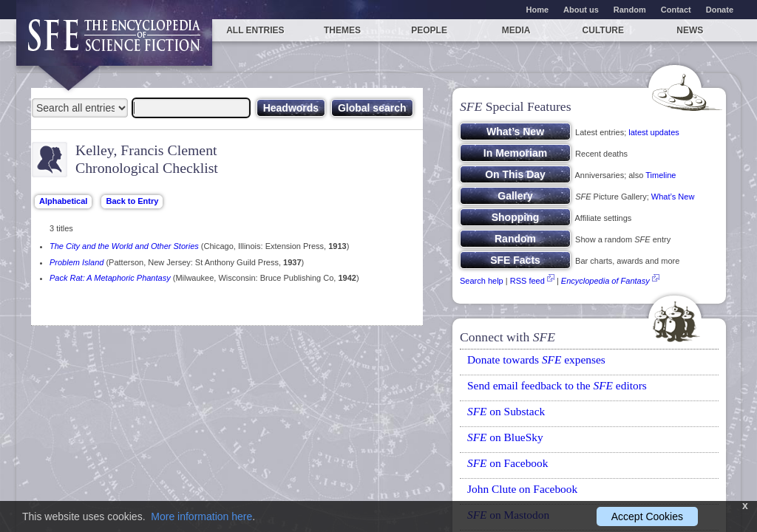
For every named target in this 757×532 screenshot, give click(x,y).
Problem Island (77, 262)
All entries (255, 30)
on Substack (506, 411)
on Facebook (508, 463)
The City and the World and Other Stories (124, 246)
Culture (603, 30)
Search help (482, 281)
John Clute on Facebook (522, 489)
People (429, 30)
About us (581, 10)
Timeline (661, 175)
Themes (342, 30)
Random (630, 10)
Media (516, 30)
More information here (201, 516)
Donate (720, 10)
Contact (676, 10)
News (690, 30)
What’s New (673, 197)
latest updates (654, 132)
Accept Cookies (647, 516)
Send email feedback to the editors (557, 385)
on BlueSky (505, 437)
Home (538, 10)
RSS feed (527, 281)
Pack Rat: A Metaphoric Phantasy (110, 278)
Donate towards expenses (536, 359)
